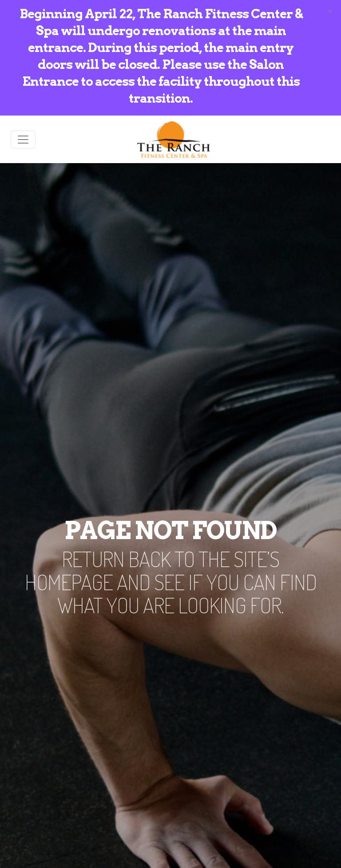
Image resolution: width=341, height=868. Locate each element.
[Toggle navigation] (23, 140)
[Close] (330, 11)
